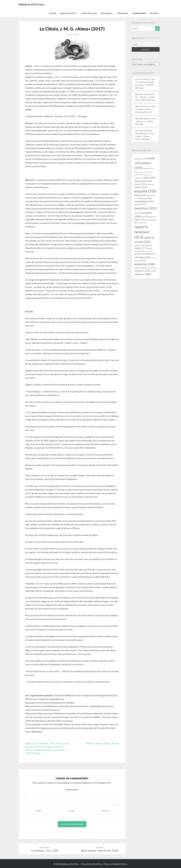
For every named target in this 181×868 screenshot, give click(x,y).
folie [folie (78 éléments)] (150, 195)
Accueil (53, 13)
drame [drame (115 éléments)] (140, 184)
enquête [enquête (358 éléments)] (145, 191)
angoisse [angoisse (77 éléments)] (148, 169)
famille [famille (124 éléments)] (140, 195)
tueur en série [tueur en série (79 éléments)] (150, 268)
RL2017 (29, 753)
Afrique (28, 743)
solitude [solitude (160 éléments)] (142, 257)
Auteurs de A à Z (69, 13)
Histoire (56, 747)
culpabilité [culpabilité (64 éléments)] (139, 178)
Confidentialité (139, 13)
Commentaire (72, 790)
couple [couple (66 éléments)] (147, 175)
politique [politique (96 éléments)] (140, 220)
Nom (39, 811)
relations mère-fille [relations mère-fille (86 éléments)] (143, 245)
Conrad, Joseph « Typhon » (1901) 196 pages (145, 136)
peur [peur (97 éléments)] (144, 217)
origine (98, 743)
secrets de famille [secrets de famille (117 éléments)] (145, 254)
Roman (37, 753)
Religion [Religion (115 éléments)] (141, 248)
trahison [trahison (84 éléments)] (139, 268)
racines (116, 743)
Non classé (59, 750)
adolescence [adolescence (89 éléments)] (141, 159)
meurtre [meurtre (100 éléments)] (140, 204)
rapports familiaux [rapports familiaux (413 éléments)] (142, 232)
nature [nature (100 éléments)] (139, 213)
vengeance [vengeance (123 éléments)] (142, 271)
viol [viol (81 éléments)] (153, 271)
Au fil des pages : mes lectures (48, 743)
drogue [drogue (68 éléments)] (150, 184)
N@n (137, 94)
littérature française (43, 750)
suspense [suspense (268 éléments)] (145, 264)
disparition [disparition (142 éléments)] (143, 181)
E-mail (72, 811)
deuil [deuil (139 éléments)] (150, 178)
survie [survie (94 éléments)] (141, 261)
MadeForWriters (120, 864)
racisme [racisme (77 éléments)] (142, 223)
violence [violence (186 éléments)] (143, 274)
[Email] (146, 44)
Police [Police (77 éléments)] (152, 217)
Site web (105, 811)
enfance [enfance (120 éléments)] (141, 187)
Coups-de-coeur (89, 13)
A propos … (155, 13)
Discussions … (107, 13)
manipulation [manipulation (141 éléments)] (144, 201)
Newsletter (123, 13)
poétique (107, 743)
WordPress (97, 864)
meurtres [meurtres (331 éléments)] (145, 208)
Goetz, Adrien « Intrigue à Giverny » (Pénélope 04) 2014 (145, 109)
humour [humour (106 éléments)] (146, 198)
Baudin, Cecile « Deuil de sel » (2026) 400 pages (146, 121)
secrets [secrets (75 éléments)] (149, 251)
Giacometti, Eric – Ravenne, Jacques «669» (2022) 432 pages (145, 97)
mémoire (90, 743)
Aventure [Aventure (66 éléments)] (142, 172)
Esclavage (47, 747)
